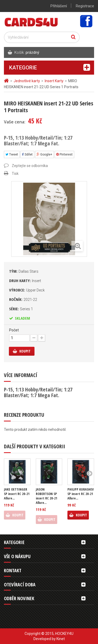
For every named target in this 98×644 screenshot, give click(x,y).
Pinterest (64, 154)
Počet (14, 330)
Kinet (61, 639)
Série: (21, 309)
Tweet (12, 154)
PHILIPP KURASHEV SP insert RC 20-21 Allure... (81, 494)
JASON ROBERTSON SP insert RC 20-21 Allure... (47, 496)
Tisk (15, 174)
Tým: (24, 271)
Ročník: (23, 299)
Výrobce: (27, 290)
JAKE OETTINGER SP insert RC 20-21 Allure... (17, 494)
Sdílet (27, 154)
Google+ (44, 154)
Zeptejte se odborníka (30, 166)
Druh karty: (25, 281)
